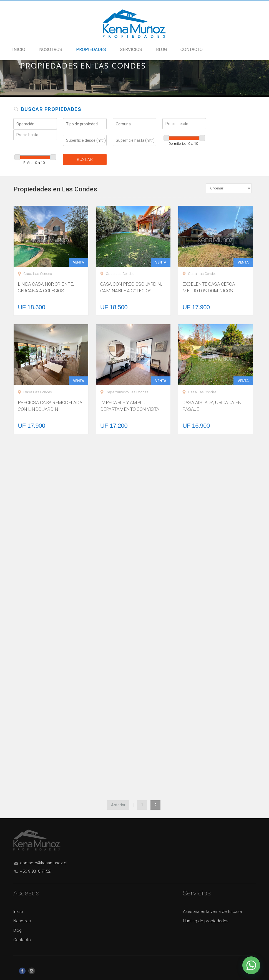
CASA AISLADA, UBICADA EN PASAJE (212, 406)
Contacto (192, 50)
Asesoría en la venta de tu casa (212, 911)
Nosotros (51, 50)
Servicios (131, 50)
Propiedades (91, 50)
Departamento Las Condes (127, 392)
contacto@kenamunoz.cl (44, 863)
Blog (161, 50)
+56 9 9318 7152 (35, 871)
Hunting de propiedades (206, 921)
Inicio (19, 50)
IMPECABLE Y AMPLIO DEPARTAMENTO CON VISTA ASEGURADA (130, 409)
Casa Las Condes (38, 274)
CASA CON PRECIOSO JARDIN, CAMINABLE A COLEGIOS (131, 287)
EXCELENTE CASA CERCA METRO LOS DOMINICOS (209, 287)
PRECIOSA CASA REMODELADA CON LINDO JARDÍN (50, 406)
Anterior (118, 805)
